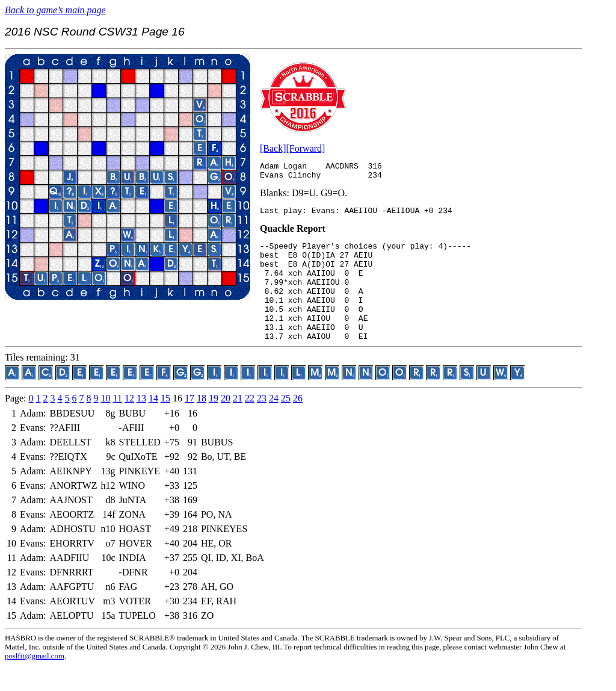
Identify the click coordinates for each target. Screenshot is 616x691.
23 (262, 423)
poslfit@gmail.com (35, 681)
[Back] (273, 148)
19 (214, 423)
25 (286, 423)
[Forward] (306, 148)
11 (118, 423)
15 (165, 423)
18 (202, 423)
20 (226, 423)
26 (298, 423)
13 (141, 423)
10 (106, 423)
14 (153, 423)
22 (250, 423)
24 (274, 423)
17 (189, 423)
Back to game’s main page (55, 10)
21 (238, 423)
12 (129, 423)
